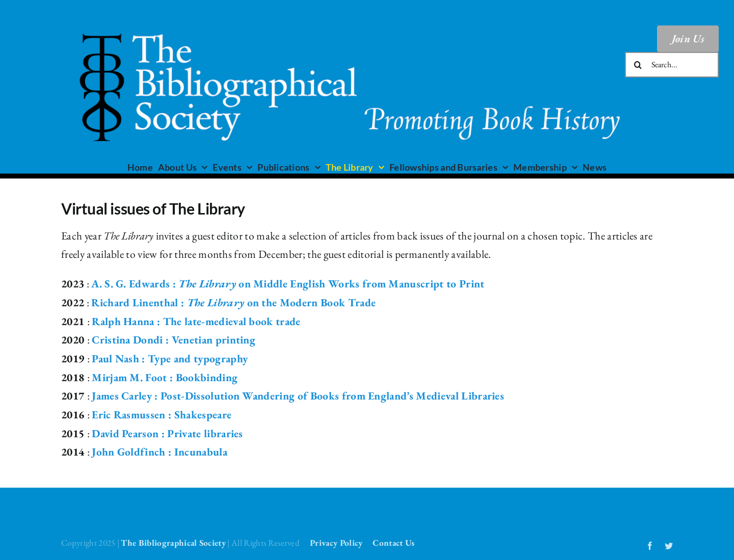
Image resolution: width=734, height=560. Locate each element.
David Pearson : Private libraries (167, 433)
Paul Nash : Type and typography (170, 358)
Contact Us (394, 543)
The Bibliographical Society (173, 543)
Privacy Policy (336, 543)
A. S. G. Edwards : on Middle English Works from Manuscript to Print (288, 284)
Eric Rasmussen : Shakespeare (162, 415)
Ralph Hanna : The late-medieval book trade (196, 321)
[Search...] (672, 65)
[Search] (638, 65)
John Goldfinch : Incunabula (160, 452)
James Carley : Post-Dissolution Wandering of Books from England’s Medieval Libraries (298, 396)
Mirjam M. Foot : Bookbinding (165, 377)
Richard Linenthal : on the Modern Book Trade (233, 302)
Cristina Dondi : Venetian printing (174, 340)
